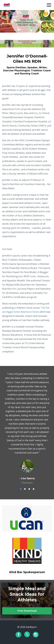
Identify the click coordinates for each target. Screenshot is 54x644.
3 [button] (29, 489)
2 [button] (25, 489)
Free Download (27, 611)
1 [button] (21, 489)
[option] (27, 428)
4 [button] (34, 489)
